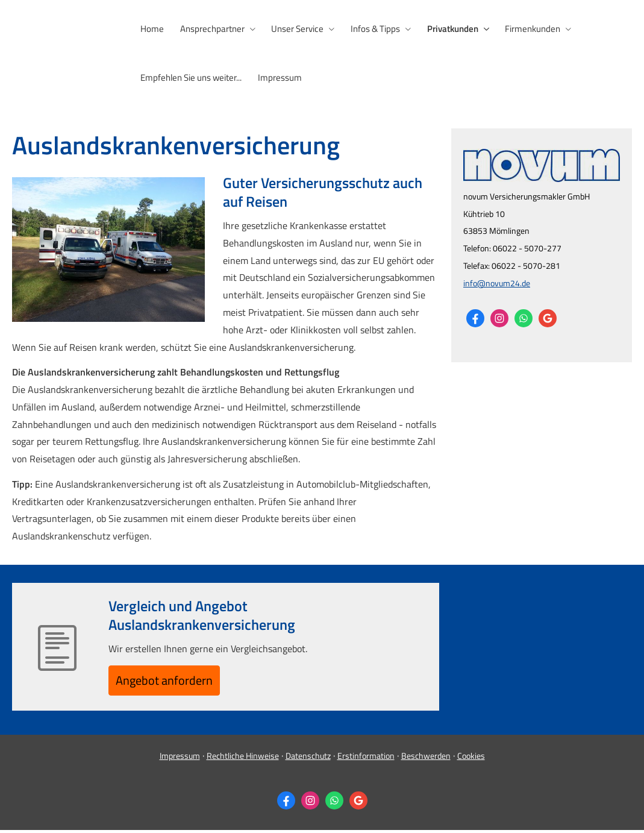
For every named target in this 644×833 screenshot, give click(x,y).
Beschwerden (426, 759)
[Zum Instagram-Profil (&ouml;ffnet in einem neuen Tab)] (499, 316)
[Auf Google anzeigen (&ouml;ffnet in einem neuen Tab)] (548, 316)
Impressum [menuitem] (277, 76)
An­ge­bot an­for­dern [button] (173, 681)
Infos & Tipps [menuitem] (370, 28)
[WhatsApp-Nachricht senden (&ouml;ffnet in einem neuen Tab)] (524, 316)
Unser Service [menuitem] (294, 28)
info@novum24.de (497, 281)
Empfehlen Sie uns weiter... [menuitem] (190, 76)
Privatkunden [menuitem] (445, 28)
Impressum (180, 759)
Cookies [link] (471, 759)
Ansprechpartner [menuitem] (210, 28)
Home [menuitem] (152, 28)
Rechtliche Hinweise (243, 759)
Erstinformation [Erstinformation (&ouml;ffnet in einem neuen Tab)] (366, 759)
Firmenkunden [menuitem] (524, 28)
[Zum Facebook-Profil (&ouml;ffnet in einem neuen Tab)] (475, 316)
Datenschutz (308, 759)
